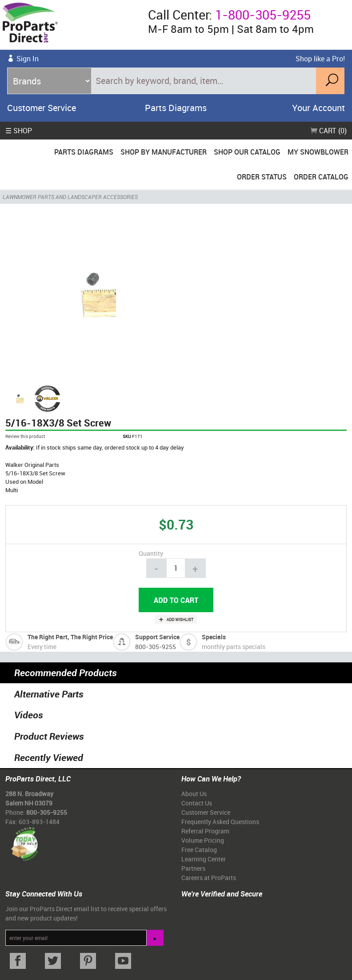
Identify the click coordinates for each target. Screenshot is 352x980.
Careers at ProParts (209, 878)
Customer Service (42, 108)
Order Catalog (321, 177)
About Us (194, 794)
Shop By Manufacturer (164, 152)
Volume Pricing (203, 840)
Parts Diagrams (176, 108)
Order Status (262, 177)
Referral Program (205, 831)
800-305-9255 (156, 647)
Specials (214, 637)
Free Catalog (199, 850)
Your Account (318, 108)
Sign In (28, 59)
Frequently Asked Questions (220, 822)
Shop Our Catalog (247, 152)
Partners (193, 868)
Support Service (157, 637)
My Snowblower (318, 152)
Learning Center (204, 859)
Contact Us (197, 803)
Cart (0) (328, 131)
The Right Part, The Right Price (70, 637)
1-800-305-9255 (263, 15)
